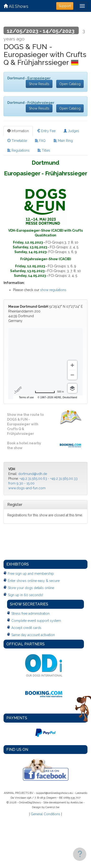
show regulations (53, 290)
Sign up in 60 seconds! (25, 595)
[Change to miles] (49, 392)
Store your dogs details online (31, 588)
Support (65, 6)
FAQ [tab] (40, 141)
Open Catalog (70, 84)
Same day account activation (33, 635)
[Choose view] (72, 388)
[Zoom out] (72, 375)
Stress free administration (30, 614)
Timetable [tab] (17, 141)
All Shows (16, 6)
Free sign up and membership (31, 574)
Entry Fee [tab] (46, 131)
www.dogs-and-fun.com (27, 488)
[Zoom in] (72, 365)
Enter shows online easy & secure (34, 581)
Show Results (39, 84)
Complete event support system (36, 621)
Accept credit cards (26, 628)
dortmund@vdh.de (33, 474)
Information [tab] (18, 131)
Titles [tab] (44, 150)
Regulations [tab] (18, 150)
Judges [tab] (71, 131)
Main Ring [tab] (63, 141)
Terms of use (26, 397)
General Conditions (45, 814)
